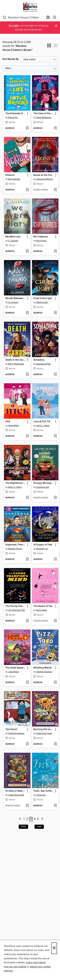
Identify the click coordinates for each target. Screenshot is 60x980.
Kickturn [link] (10, 175)
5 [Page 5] (38, 819)
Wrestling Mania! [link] (43, 668)
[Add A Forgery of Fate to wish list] (55, 559)
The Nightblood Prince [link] (16, 483)
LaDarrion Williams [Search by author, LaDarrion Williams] (45, 179)
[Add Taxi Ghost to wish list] (27, 744)
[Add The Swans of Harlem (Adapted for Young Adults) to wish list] (55, 621)
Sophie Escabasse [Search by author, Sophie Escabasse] (16, 733)
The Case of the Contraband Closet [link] (44, 114)
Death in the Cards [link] (16, 360)
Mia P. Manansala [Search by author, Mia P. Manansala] (16, 364)
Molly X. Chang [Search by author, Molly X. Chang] (15, 487)
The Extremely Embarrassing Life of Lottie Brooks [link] (16, 114)
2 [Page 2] (27, 819)
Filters (8, 68)
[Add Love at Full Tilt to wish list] (55, 436)
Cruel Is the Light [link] (43, 298)
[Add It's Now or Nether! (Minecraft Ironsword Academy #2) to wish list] (27, 806)
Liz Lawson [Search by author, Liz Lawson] (13, 302)
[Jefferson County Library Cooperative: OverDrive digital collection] (30, 7)
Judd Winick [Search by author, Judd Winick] (14, 672)
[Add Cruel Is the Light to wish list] (55, 313)
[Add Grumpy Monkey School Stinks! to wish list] (55, 498)
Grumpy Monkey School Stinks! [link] (44, 483)
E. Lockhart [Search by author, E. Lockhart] (13, 241)
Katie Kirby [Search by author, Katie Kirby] (13, 118)
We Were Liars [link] (13, 237)
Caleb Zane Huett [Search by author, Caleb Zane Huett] (44, 733)
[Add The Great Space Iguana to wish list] (27, 683)
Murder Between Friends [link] (16, 298)
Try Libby (14, 26)
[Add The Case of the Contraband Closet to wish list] (55, 128)
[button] (49, 46)
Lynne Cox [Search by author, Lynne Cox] (41, 795)
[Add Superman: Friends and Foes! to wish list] (27, 559)
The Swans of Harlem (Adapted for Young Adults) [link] (44, 606)
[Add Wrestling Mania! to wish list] (55, 683)
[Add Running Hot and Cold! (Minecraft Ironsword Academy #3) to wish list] (55, 744)
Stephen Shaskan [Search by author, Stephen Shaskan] (44, 672)
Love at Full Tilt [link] (42, 422)
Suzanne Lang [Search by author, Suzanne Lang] (43, 487)
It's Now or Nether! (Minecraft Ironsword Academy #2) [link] (16, 791)
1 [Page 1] (24, 819)
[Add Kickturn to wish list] (27, 190)
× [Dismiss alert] (56, 26)
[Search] (5, 18)
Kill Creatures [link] (41, 237)
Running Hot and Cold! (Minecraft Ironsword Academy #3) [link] (44, 729)
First (23, 827)
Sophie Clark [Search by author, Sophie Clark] (42, 302)
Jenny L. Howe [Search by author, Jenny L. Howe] (43, 426)
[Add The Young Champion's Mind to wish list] (27, 621)
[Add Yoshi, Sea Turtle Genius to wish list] (55, 806)
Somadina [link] (39, 360)
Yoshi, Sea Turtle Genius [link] (44, 791)
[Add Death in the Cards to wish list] (27, 375)
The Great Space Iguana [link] (16, 668)
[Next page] (42, 819)
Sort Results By (11, 59)
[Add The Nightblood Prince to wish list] (27, 498)
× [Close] (54, 948)
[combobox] (24, 18)
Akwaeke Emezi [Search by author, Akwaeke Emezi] (43, 364)
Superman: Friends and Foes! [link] (16, 545)
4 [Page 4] (35, 819)
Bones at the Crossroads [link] (44, 175)
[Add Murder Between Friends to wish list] (27, 313)
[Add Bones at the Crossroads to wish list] (55, 190)
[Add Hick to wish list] (27, 436)
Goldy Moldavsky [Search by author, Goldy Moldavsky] (44, 118)
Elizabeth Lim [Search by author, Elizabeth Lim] (42, 549)
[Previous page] (20, 819)
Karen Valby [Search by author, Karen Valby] (42, 610)
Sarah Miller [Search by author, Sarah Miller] (14, 426)
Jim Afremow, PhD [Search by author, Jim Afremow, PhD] (16, 610)
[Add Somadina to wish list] (55, 375)
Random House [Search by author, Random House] (15, 549)
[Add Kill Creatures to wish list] (55, 251)
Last (39, 827)
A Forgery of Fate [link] (43, 545)
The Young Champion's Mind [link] (16, 606)
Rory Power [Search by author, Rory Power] (41, 241)
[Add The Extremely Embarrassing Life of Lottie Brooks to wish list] (27, 128)
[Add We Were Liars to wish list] (27, 251)
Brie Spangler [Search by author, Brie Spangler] (14, 179)
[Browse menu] (55, 17)
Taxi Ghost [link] (11, 729)
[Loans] (48, 18)
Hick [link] (8, 422)
